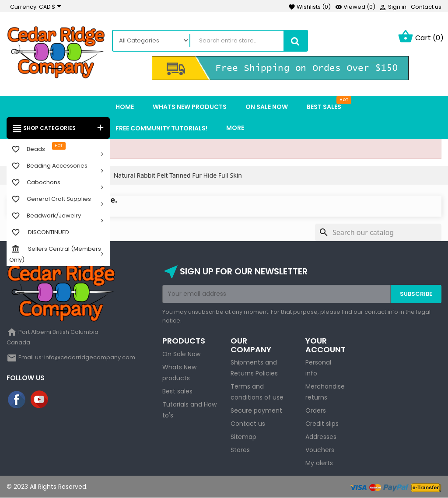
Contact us (426, 7)
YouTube (40, 400)
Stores (240, 450)
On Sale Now (181, 354)
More (235, 128)
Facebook (17, 400)
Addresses (321, 437)
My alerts (319, 463)
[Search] (378, 232)
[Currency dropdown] (52, 7)
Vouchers (320, 450)
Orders (316, 410)
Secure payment (256, 410)
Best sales (177, 391)
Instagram (63, 400)
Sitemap (243, 437)
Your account (325, 345)
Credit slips (322, 424)
